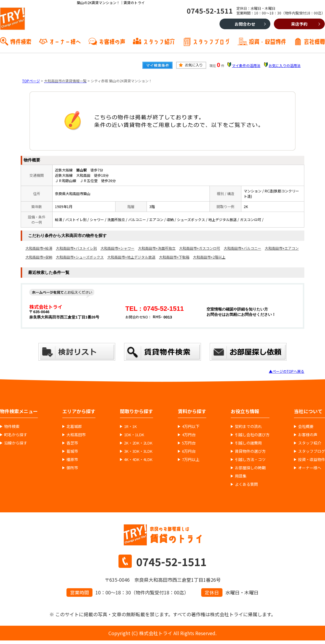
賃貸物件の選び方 (250, 451)
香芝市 (72, 443)
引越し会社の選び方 (252, 435)
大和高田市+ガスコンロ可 (200, 248)
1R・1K (130, 426)
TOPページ (31, 81)
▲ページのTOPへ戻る (287, 371)
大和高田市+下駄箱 (174, 257)
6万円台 (189, 451)
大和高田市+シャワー (117, 248)
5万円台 (189, 443)
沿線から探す (16, 443)
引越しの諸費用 (248, 443)
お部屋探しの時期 (250, 468)
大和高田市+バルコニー (242, 248)
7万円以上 (191, 460)
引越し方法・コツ (250, 460)
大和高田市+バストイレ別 (76, 248)
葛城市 (72, 451)
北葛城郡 (74, 426)
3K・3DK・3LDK (138, 451)
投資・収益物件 (267, 41)
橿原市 (72, 460)
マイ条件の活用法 (246, 65)
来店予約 (299, 24)
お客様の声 (112, 41)
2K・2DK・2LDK (138, 443)
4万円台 (189, 435)
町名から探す (16, 435)
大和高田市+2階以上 (209, 257)
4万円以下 (191, 426)
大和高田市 (76, 435)
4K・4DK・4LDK (138, 460)
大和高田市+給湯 (39, 248)
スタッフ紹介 (159, 41)
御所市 (72, 468)
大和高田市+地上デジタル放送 (131, 257)
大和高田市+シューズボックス (80, 257)
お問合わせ (245, 24)
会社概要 (314, 41)
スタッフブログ (211, 41)
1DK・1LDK (134, 435)
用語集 (241, 476)
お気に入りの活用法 (285, 65)
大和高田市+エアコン (282, 248)
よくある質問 (246, 484)
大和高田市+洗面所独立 (157, 248)
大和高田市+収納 (39, 257)
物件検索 (21, 41)
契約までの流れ (248, 426)
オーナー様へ (65, 41)
